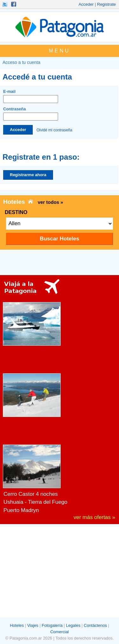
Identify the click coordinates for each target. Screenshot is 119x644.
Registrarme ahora (28, 175)
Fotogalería (52, 625)
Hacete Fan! (14, 4)
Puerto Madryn (21, 510)
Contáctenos (95, 625)
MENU (60, 51)
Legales (73, 625)
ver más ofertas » (94, 517)
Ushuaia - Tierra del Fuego (35, 502)
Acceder (86, 4)
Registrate (106, 4)
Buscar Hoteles (60, 239)
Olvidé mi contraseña (54, 130)
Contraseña (31, 114)
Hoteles (17, 625)
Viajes (33, 625)
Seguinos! (5, 4)
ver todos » (50, 202)
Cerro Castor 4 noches (31, 494)
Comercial (60, 632)
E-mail (31, 96)
